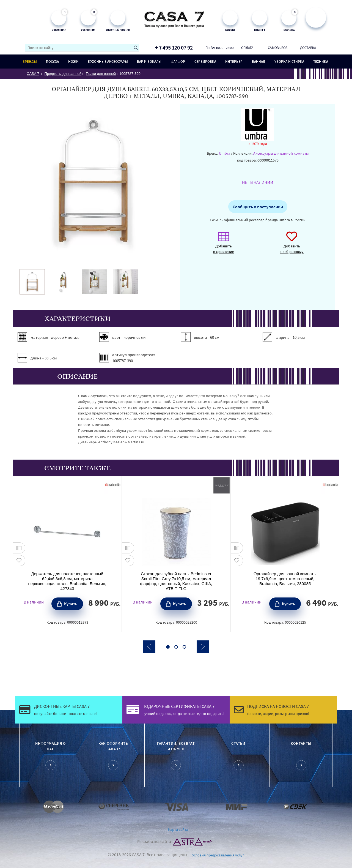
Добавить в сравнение (224, 245)
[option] (32, 282)
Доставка (308, 48)
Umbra (225, 153)
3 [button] (184, 647)
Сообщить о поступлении (258, 207)
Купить (71, 604)
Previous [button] (149, 647)
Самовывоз (278, 48)
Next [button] (203, 647)
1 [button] (168, 647)
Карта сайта (178, 829)
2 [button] (176, 647)
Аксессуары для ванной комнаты (281, 153)
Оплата (247, 48)
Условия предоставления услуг (218, 855)
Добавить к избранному (292, 245)
